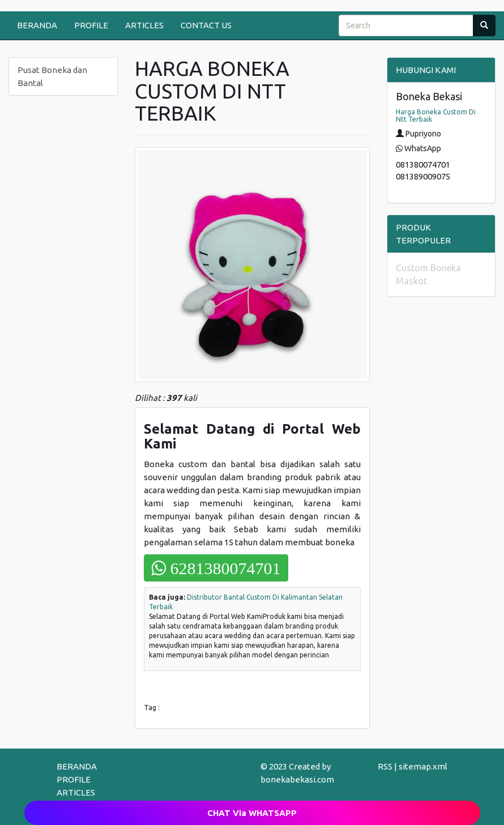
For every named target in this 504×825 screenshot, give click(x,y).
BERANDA (37, 25)
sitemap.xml (423, 766)
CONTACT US (206, 25)
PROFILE (91, 25)
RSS (385, 766)
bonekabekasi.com (297, 779)
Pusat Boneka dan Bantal (52, 76)
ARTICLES (144, 25)
